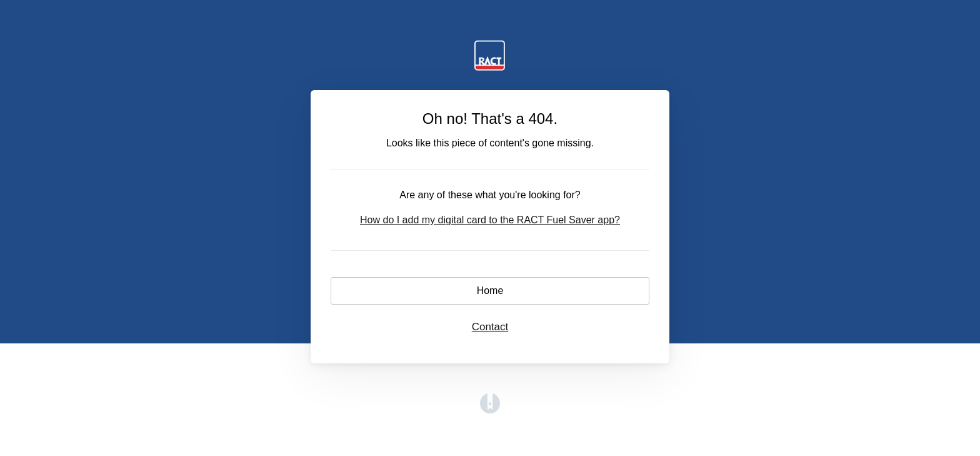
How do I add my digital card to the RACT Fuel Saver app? (490, 220)
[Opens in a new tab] (490, 410)
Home (490, 291)
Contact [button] (490, 327)
